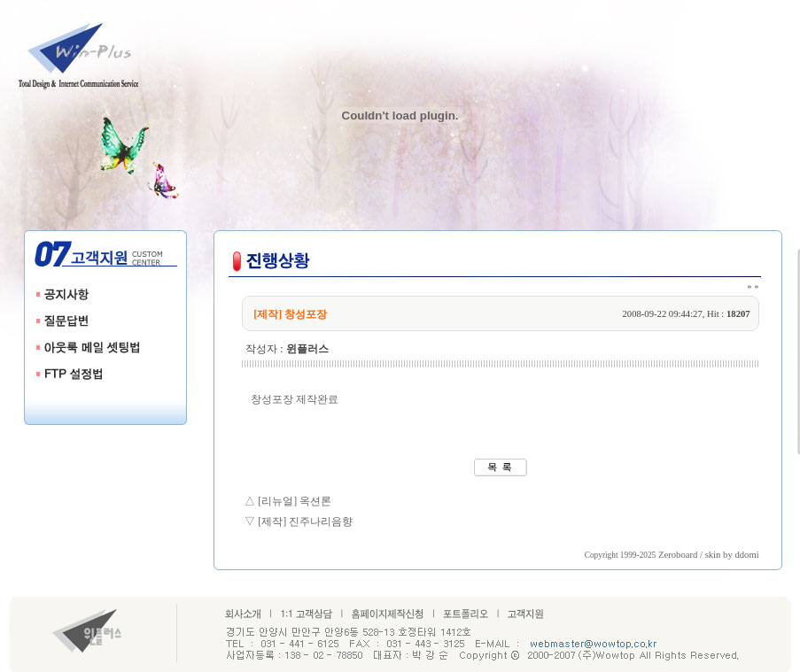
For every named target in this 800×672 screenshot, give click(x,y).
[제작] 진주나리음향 (305, 521)
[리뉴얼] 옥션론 (295, 501)
